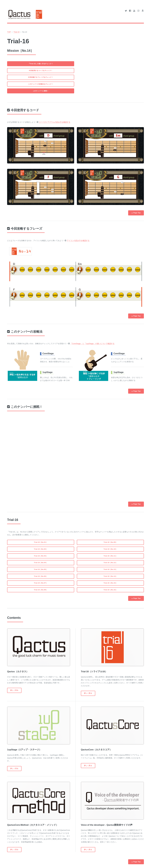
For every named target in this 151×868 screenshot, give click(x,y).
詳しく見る (14, 690)
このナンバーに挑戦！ (41, 91)
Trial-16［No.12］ (110, 563)
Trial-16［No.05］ (41, 569)
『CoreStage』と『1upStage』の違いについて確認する (92, 344)
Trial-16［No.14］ (110, 576)
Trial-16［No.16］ (110, 590)
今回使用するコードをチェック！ (41, 70)
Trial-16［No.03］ (41, 556)
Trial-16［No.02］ (41, 549)
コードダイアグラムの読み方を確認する (55, 122)
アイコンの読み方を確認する (78, 241)
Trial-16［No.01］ (41, 542)
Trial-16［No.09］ (110, 542)
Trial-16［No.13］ (110, 569)
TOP (9, 32)
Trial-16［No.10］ (110, 549)
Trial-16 (16, 32)
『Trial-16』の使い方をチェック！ (41, 64)
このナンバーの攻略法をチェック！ (41, 84)
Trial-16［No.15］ (110, 583)
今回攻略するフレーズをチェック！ (41, 77)
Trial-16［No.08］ (41, 590)
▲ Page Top (136, 213)
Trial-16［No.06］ (41, 576)
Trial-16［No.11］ (110, 556)
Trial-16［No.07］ (41, 583)
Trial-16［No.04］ (41, 563)
